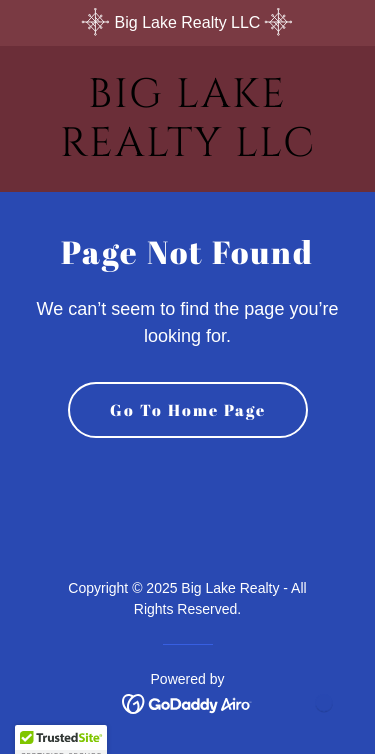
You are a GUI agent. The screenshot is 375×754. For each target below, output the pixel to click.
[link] (187, 150)
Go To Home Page (188, 410)
